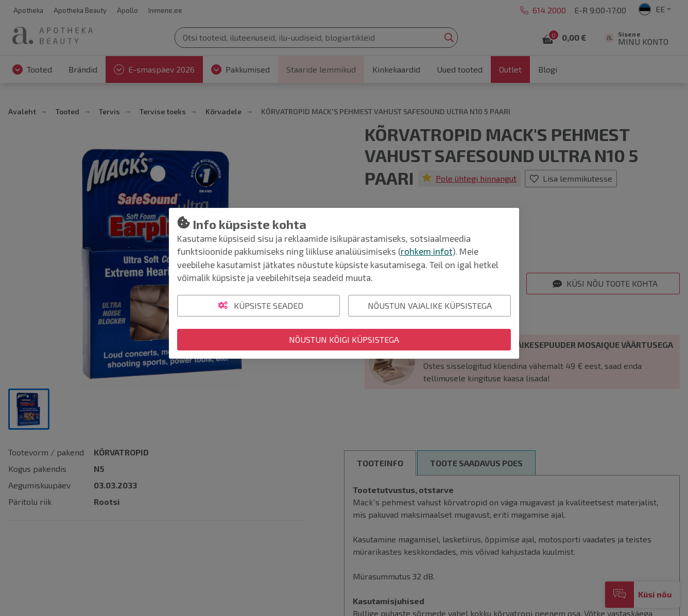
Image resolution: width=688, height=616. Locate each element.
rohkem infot (426, 251)
